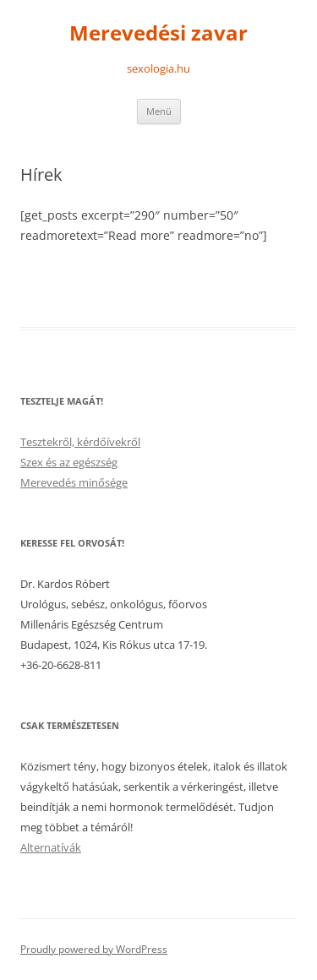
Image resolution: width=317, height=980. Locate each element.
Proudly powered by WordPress (94, 949)
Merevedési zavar (158, 33)
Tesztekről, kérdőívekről (80, 442)
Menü (159, 111)
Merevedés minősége (74, 482)
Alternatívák (51, 847)
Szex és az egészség (69, 462)
